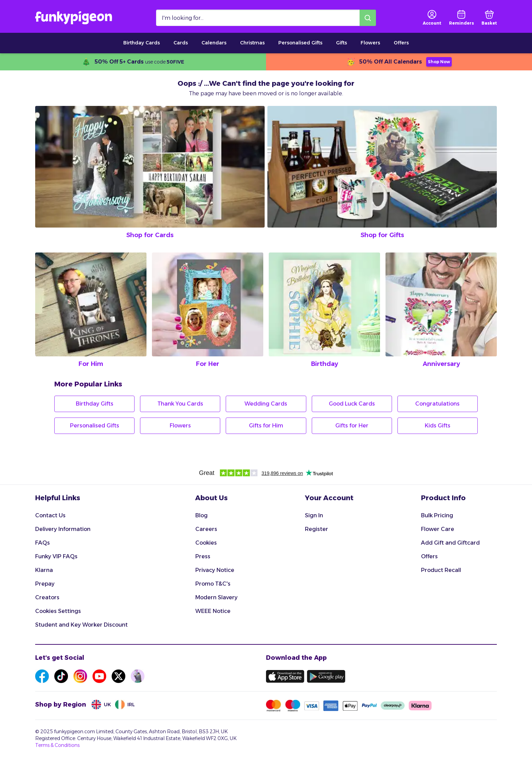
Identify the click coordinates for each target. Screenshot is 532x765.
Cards (181, 43)
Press (203, 556)
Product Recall (441, 570)
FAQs (43, 543)
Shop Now (439, 62)
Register (317, 529)
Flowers (370, 43)
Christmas (252, 43)
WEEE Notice (213, 611)
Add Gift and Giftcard (450, 543)
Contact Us (50, 515)
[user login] (432, 18)
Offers (401, 43)
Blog (201, 515)
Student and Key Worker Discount (81, 625)
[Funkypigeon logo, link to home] (74, 18)
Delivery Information (63, 529)
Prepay (45, 584)
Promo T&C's (213, 584)
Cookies (206, 543)
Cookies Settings (58, 611)
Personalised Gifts (300, 43)
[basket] (489, 18)
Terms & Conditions (57, 745)
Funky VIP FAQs (56, 556)
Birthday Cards (142, 43)
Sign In (314, 515)
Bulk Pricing (437, 515)
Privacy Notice (215, 570)
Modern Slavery (216, 597)
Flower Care (438, 529)
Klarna (44, 570)
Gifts (341, 43)
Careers (206, 529)
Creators (47, 597)
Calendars (214, 43)
